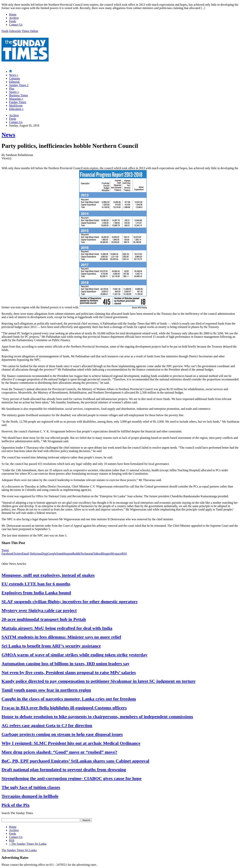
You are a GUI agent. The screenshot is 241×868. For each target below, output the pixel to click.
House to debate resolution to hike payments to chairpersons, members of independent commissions (97, 717)
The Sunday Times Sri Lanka (28, 844)
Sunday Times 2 (19, 85)
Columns (14, 78)
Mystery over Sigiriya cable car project (39, 610)
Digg (44, 554)
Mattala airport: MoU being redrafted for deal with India (57, 628)
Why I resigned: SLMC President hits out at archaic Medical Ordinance (71, 743)
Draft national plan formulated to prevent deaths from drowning (64, 770)
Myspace (116, 554)
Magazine (16, 99)
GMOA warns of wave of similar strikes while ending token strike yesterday (74, 655)
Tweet (5, 550)
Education (16, 109)
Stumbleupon (64, 554)
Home (13, 14)
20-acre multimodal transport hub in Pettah (44, 619)
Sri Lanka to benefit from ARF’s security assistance (51, 646)
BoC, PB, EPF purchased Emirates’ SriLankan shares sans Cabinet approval (75, 761)
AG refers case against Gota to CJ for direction (47, 725)
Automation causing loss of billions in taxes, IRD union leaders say (65, 664)
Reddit (76, 554)
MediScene (16, 106)
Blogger (106, 554)
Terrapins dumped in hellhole (30, 796)
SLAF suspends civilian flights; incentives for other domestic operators (69, 602)
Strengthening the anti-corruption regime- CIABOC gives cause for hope (72, 778)
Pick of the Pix (16, 805)
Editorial (14, 82)
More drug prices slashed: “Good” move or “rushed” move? (59, 752)
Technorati (87, 554)
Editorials (15, 31)
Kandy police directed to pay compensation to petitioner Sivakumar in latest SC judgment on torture (98, 681)
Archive (14, 18)
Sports (14, 92)
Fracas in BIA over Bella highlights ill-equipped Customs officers (64, 708)
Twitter (18, 554)
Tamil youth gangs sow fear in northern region (46, 690)
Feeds (13, 21)
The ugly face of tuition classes (31, 787)
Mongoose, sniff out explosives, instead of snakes (48, 575)
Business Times (18, 95)
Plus (12, 89)
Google (52, 554)
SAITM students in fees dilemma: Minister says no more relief (61, 637)
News (14, 75)
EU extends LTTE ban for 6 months (36, 584)
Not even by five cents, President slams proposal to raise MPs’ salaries (69, 672)
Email (25, 554)
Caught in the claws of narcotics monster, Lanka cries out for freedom (69, 699)
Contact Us (16, 25)
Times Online (30, 31)
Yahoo (97, 554)
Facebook (7, 554)
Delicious (35, 554)
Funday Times (18, 102)
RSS (124, 554)
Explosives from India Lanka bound (36, 593)
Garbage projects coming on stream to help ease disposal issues (62, 734)
